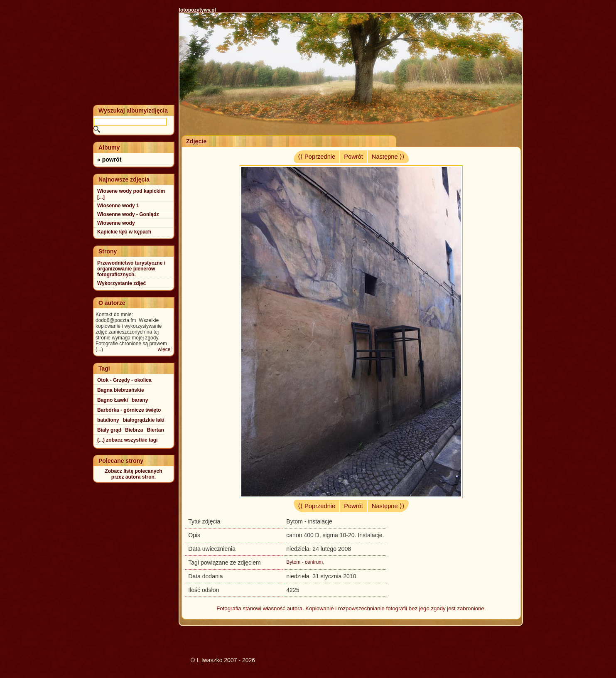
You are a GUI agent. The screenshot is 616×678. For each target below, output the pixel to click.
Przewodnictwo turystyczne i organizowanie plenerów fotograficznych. (131, 269)
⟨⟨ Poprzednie (317, 157)
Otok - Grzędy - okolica (124, 380)
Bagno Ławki (113, 400)
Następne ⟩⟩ (388, 157)
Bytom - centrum (304, 562)
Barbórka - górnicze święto (129, 410)
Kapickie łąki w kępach (124, 232)
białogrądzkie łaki (144, 420)
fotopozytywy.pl (197, 10)
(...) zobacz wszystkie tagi (127, 440)
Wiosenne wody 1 (118, 206)
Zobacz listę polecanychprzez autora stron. (133, 474)
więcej (165, 349)
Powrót (353, 157)
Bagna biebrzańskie (121, 390)
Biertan (155, 430)
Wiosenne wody (116, 223)
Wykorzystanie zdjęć (121, 283)
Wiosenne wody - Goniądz (128, 214)
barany (140, 400)
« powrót (109, 160)
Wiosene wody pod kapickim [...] (131, 194)
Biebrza (134, 430)
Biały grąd (109, 430)
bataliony (108, 420)
